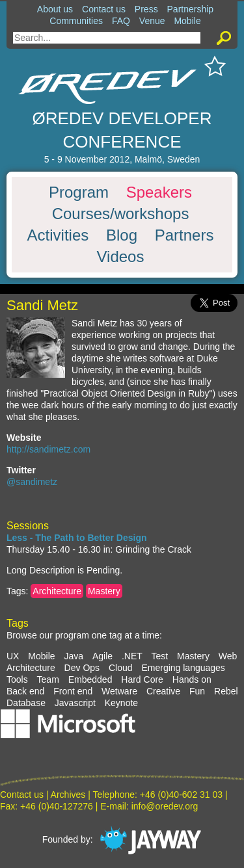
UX (13, 656)
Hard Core (142, 679)
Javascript (75, 703)
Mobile (187, 21)
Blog (122, 235)
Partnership (191, 9)
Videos (121, 257)
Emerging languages (183, 668)
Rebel (226, 691)
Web (228, 656)
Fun (197, 691)
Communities (76, 21)
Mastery (104, 591)
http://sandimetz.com (48, 449)
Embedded (90, 679)
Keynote (121, 703)
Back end (25, 691)
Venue (152, 21)
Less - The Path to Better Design (76, 538)
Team (48, 679)
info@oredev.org (165, 806)
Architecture (57, 591)
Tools (17, 679)
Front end (73, 691)
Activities (58, 235)
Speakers (159, 192)
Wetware (119, 691)
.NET (132, 656)
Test (160, 656)
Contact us (104, 9)
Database (26, 703)
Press (146, 9)
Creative (163, 691)
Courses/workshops (121, 214)
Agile (102, 656)
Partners (184, 235)
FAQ (121, 21)
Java (74, 656)
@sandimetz (32, 482)
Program (79, 192)
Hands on (192, 679)
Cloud (121, 668)
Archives (68, 795)
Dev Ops (82, 668)
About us (55, 9)
